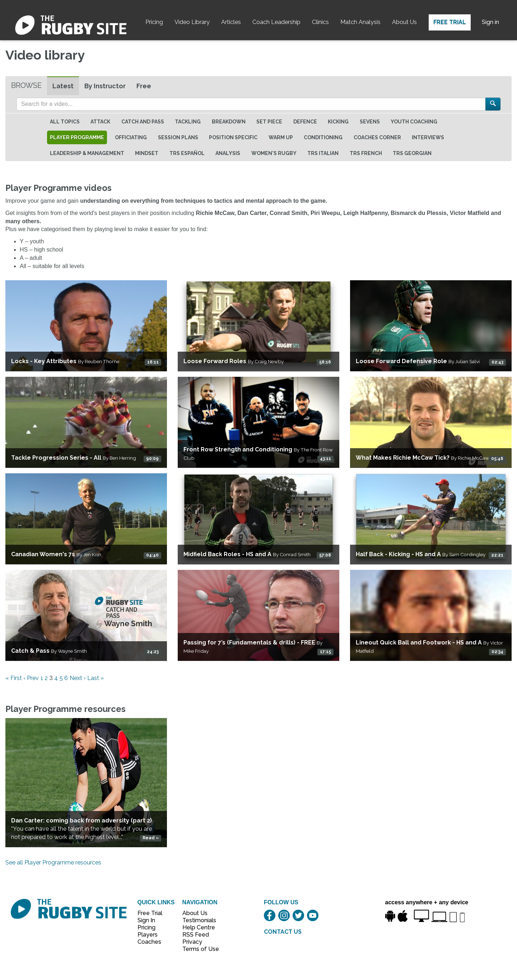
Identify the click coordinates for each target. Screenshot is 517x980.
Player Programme (77, 137)
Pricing (154, 22)
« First (14, 678)
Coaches (149, 942)
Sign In (146, 920)
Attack (100, 122)
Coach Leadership (276, 22)
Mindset (147, 153)
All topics (65, 122)
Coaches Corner (377, 137)
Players (148, 935)
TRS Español (187, 153)
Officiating (131, 137)
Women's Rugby (274, 153)
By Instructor (105, 86)
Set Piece (269, 122)
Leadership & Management (87, 153)
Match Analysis (360, 22)
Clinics (320, 22)
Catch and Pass (143, 122)
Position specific (233, 137)
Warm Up (281, 137)
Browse (26, 85)
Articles (231, 22)
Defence (305, 122)
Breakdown (229, 122)
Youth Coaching (414, 122)
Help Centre (197, 927)
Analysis (228, 153)
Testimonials (197, 920)
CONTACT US (283, 932)
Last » (96, 678)
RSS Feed (196, 935)
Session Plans (178, 137)
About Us (404, 22)
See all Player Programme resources (53, 862)
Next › (78, 678)
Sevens (370, 122)
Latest (63, 86)
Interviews (428, 137)
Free (144, 86)
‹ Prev (31, 678)
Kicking (338, 122)
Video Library (192, 22)
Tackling (188, 122)
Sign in (490, 22)
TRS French (366, 153)
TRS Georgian (412, 153)
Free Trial (450, 22)
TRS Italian (323, 153)
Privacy (192, 942)
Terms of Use (197, 949)
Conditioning (323, 137)
